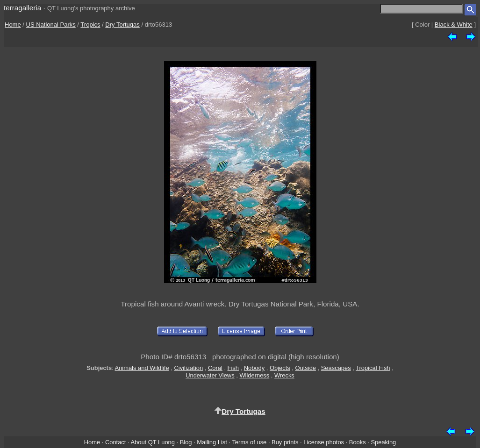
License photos (324, 442)
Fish (233, 368)
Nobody (254, 368)
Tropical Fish (373, 368)
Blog (186, 442)
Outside (306, 368)
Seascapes (336, 368)
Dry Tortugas (122, 25)
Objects (280, 368)
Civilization (189, 368)
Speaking (383, 442)
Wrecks (284, 375)
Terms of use (249, 442)
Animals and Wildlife (142, 368)
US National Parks (51, 25)
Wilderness (254, 375)
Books (358, 442)
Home (13, 25)
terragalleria (22, 8)
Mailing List (212, 442)
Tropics (90, 25)
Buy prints (285, 442)
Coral (215, 368)
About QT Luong (152, 442)
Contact (115, 442)
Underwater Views (210, 375)
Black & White (454, 25)
